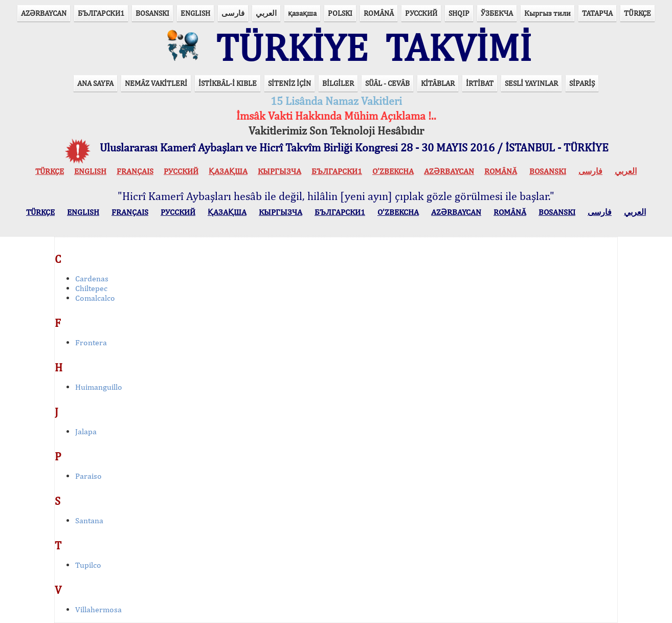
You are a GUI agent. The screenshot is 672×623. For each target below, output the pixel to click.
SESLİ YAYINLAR (531, 83)
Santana (89, 520)
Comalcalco (95, 298)
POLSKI (340, 13)
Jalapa (86, 431)
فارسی (233, 13)
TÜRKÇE (637, 13)
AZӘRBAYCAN (44, 13)
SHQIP (459, 13)
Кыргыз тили (547, 13)
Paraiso (88, 476)
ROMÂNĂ (379, 13)
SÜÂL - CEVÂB (387, 83)
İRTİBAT (480, 83)
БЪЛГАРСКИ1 (101, 13)
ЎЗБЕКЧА (497, 13)
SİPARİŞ (582, 83)
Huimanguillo (99, 387)
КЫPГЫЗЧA (279, 171)
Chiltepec (91, 288)
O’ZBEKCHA (393, 171)
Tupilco (88, 565)
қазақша (302, 13)
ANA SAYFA (95, 83)
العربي (266, 13)
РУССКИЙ (421, 13)
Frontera (91, 342)
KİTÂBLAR (438, 83)
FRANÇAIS (135, 171)
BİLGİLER (338, 83)
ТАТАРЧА (597, 13)
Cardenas (92, 279)
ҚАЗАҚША (228, 171)
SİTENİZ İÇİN (289, 83)
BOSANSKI (152, 13)
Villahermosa (98, 609)
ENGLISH (195, 13)
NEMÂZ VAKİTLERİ (156, 83)
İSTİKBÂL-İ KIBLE (228, 83)
